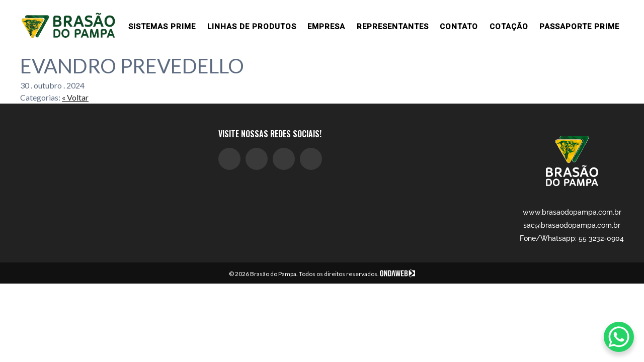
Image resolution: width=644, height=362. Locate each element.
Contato (459, 27)
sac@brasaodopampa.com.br (572, 225)
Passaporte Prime (579, 27)
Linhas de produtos (252, 27)
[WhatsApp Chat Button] (619, 337)
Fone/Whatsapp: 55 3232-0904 (572, 238)
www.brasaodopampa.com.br (572, 212)
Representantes (393, 27)
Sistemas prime (162, 27)
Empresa (326, 27)
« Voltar (75, 97)
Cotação (509, 27)
